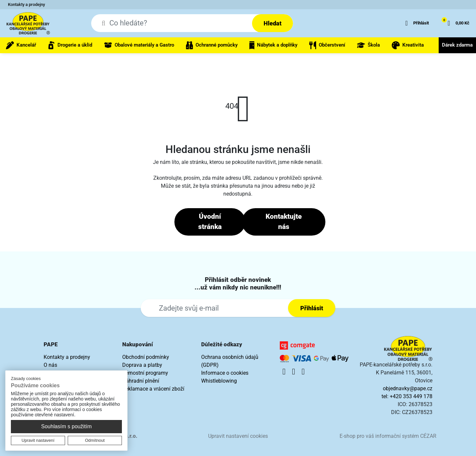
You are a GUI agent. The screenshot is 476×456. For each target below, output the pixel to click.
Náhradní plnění (141, 381)
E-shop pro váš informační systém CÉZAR (388, 436)
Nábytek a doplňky (273, 45)
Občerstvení (327, 45)
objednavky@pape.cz (408, 388)
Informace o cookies (225, 373)
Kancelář (21, 45)
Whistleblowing (219, 381)
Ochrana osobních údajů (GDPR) (230, 361)
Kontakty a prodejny (26, 4)
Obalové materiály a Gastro (139, 45)
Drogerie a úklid (70, 45)
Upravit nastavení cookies (238, 436)
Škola (368, 45)
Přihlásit (312, 308)
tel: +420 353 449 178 (407, 396)
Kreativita (408, 45)
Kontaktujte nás (284, 222)
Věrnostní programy (145, 373)
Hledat (273, 23)
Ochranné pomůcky (212, 45)
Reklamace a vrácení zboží (153, 389)
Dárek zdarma (457, 45)
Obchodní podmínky (146, 357)
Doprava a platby (142, 365)
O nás (50, 365)
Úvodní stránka (210, 222)
